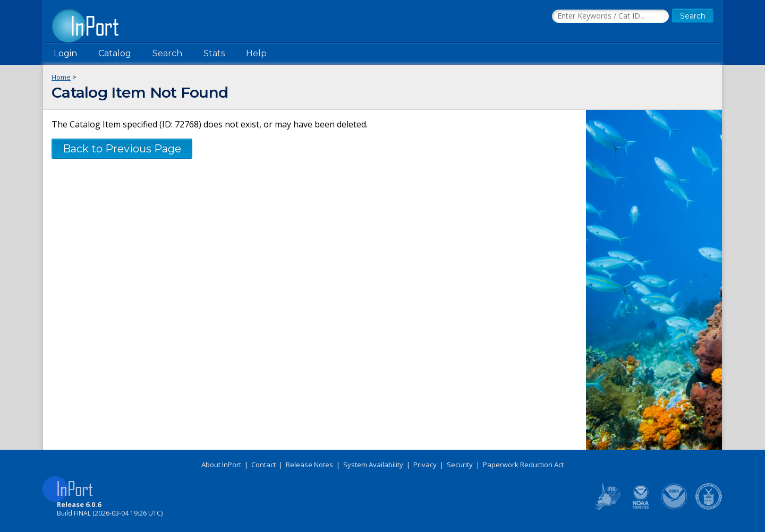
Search (167, 53)
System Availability (373, 465)
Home (61, 77)
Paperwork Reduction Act (523, 465)
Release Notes (309, 465)
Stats (214, 53)
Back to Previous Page (122, 149)
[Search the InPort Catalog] (610, 16)
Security (460, 465)
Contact (263, 465)
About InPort (221, 465)
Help (256, 53)
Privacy (425, 465)
